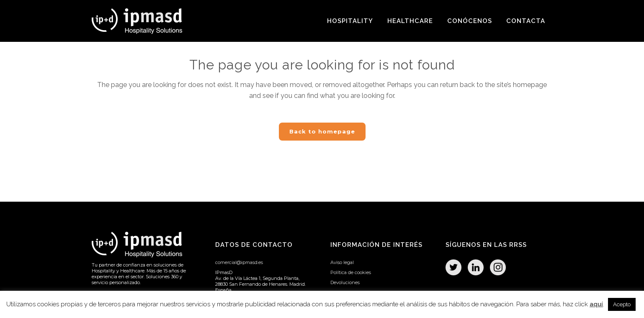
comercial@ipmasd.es (239, 262)
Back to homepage (322, 131)
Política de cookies (351, 272)
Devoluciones (345, 282)
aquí (596, 304)
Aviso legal (342, 262)
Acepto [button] (622, 304)
